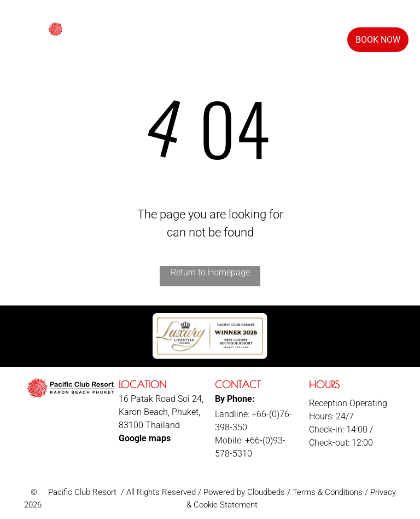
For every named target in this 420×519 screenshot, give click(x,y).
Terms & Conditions (328, 492)
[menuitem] (180, 38)
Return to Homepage (210, 272)
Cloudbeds (266, 492)
